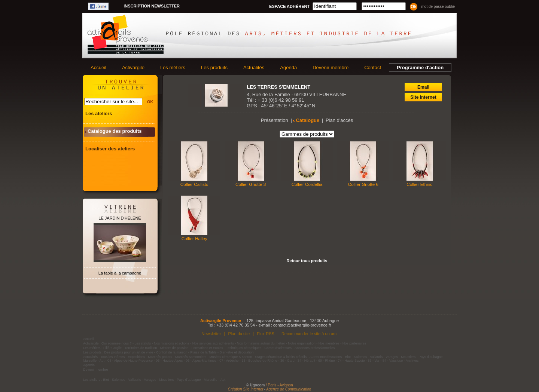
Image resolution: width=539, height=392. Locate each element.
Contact (373, 68)
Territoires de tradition (141, 348)
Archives (412, 361)
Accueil (98, 68)
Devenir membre (331, 68)
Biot (348, 357)
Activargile (133, 68)
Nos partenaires (354, 343)
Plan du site (239, 334)
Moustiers (408, 357)
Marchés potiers (160, 357)
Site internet (423, 97)
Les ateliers (99, 114)
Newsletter (211, 334)
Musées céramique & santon (231, 357)
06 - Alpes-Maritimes (201, 361)
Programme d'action (420, 68)
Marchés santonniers (191, 357)
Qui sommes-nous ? (117, 343)
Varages (392, 357)
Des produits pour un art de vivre (129, 352)
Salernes (360, 357)
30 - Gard (287, 361)
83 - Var (373, 361)
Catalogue (307, 120)
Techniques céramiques (244, 348)
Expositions (137, 357)
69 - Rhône (327, 361)
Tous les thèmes (113, 357)
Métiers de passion (175, 348)
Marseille (90, 361)
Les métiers (173, 68)
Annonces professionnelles (315, 348)
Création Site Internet (246, 389)
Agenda (288, 68)
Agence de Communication (289, 389)
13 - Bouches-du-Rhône (259, 361)
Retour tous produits (307, 261)
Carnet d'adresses (278, 348)
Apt (102, 361)
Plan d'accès (339, 120)
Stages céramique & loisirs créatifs (281, 357)
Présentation (275, 120)
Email (423, 87)
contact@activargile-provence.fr (302, 325)
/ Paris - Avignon (279, 385)
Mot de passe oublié (438, 7)
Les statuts (143, 343)
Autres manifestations (326, 357)
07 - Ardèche (229, 361)
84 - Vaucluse (393, 361)
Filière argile (112, 348)
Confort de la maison (172, 352)
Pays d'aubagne (430, 357)
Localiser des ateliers (110, 149)
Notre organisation (302, 343)
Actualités (254, 68)
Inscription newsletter (152, 6)
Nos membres (329, 343)
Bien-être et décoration (237, 352)
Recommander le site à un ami (310, 334)
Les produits (214, 68)
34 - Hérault (306, 361)
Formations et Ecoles (207, 348)
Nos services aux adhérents (213, 343)
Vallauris (376, 357)
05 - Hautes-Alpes (169, 361)
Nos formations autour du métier (261, 343)
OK (150, 102)
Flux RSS (266, 334)
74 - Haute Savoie (351, 361)
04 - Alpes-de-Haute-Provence (130, 361)
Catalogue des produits (115, 131)
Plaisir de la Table (203, 352)
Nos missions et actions (172, 343)
